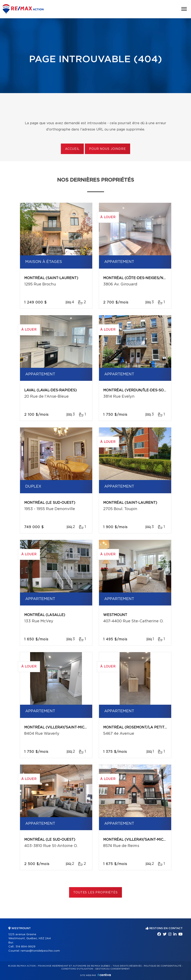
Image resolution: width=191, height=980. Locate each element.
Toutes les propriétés (95, 893)
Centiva (104, 975)
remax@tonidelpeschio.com (40, 951)
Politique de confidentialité (163, 966)
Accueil (72, 149)
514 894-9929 (25, 947)
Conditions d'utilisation (77, 969)
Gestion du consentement (112, 969)
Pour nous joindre (107, 149)
